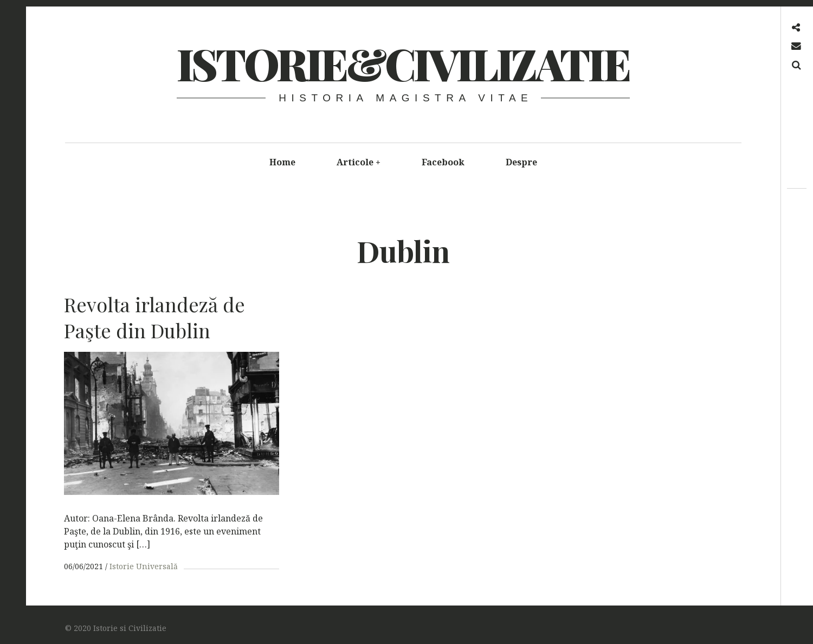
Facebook (443, 162)
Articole (359, 162)
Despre (521, 162)
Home (282, 162)
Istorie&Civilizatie (403, 63)
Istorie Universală (144, 566)
